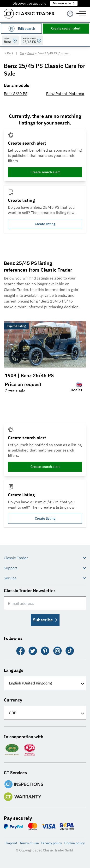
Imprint (11, 843)
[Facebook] (21, 651)
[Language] (45, 683)
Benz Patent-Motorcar (65, 94)
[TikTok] (70, 651)
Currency (13, 700)
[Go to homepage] (29, 14)
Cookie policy (75, 843)
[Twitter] (33, 651)
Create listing (45, 224)
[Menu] (70, 14)
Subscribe (45, 620)
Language (14, 670)
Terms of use (29, 843)
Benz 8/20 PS (16, 94)
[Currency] (45, 713)
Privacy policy (52, 843)
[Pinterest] (45, 651)
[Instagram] (57, 651)
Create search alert (66, 28)
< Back (9, 53)
